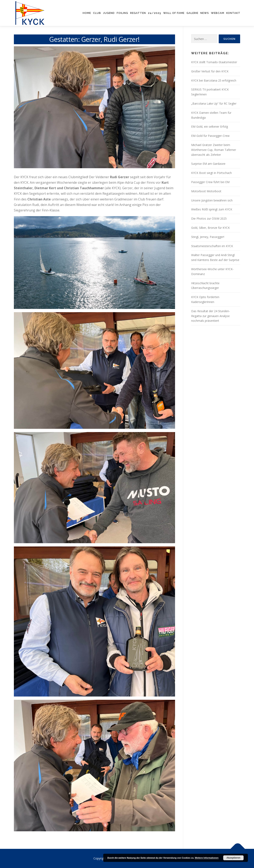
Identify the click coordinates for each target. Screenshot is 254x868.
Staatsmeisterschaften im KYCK (212, 246)
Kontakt (233, 13)
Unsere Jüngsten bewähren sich (212, 200)
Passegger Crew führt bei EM (210, 182)
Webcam (218, 13)
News (205, 13)
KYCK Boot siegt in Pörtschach (211, 173)
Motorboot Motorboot (206, 191)
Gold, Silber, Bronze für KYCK (210, 228)
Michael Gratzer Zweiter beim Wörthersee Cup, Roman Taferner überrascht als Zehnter (214, 150)
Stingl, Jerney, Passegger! (208, 237)
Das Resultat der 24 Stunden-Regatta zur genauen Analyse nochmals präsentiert (211, 316)
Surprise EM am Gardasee (208, 164)
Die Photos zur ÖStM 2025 (209, 218)
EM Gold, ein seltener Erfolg (210, 127)
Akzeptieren (233, 858)
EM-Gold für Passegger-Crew (210, 136)
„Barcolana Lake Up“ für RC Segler (214, 103)
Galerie (192, 13)
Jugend (109, 13)
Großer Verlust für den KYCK (210, 71)
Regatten (138, 13)
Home (87, 13)
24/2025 (155, 13)
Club (97, 13)
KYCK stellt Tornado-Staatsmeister (214, 62)
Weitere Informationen (207, 858)
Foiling (122, 13)
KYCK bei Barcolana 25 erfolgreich (214, 80)
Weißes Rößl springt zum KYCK (212, 209)
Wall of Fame (174, 13)
